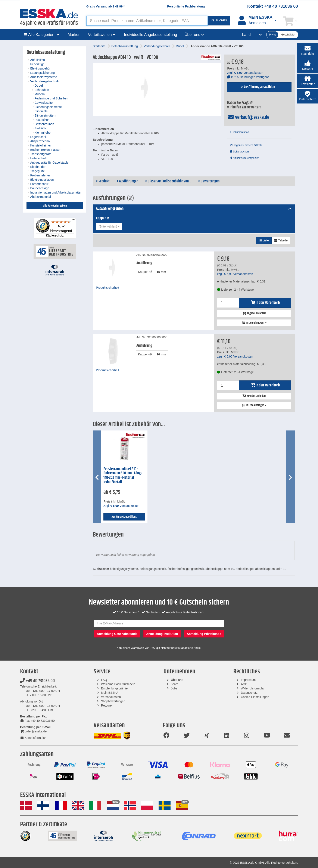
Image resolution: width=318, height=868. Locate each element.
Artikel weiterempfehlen (244, 158)
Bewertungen (209, 181)
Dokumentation (239, 132)
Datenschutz (249, 693)
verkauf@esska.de (248, 117)
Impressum (248, 680)
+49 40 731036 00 (37, 681)
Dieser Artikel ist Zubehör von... (168, 181)
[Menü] (74, 220)
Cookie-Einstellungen (255, 697)
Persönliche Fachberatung (186, 6)
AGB (244, 684)
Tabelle (281, 240)
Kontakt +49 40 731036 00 (273, 6)
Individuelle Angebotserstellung (150, 35)
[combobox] (109, 226)
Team (175, 684)
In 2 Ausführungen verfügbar (248, 77)
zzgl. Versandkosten (245, 73)
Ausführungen (127, 181)
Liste (264, 240)
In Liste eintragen (254, 323)
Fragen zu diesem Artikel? (246, 145)
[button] (308, 66)
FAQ (104, 680)
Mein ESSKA (110, 693)
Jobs (174, 688)
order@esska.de (33, 731)
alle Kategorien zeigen (55, 206)
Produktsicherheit (107, 288)
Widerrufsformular (253, 688)
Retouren (107, 705)
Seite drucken (239, 152)
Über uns (177, 680)
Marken (74, 35)
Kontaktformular (33, 738)
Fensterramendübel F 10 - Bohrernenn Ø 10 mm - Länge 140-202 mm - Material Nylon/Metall (123, 476)
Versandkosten (111, 697)
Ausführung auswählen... (259, 87)
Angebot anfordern (254, 313)
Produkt (103, 181)
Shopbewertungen (113, 701)
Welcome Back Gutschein (118, 684)
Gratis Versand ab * (105, 6)
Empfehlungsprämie (114, 688)
